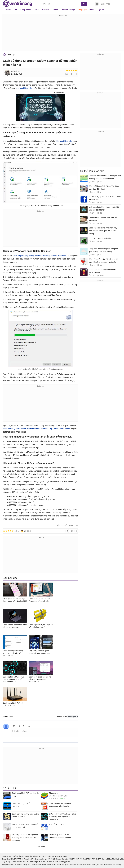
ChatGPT (46, 10)
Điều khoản (13, 856)
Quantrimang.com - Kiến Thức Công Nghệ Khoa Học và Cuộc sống (18, 4)
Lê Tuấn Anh (17, 74)
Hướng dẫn (28, 856)
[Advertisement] (63, 34)
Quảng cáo (51, 856)
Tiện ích (101, 10)
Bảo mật (21, 856)
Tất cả (8, 10)
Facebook (59, 856)
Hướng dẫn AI (25, 10)
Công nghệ (82, 10)
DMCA (65, 856)
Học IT (92, 10)
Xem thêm (41, 847)
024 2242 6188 (23, 862)
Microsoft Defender (24, 88)
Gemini (55, 10)
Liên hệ (43, 856)
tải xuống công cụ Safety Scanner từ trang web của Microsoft (39, 256)
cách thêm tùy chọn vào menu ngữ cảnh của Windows (37, 429)
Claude (37, 10)
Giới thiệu (5, 856)
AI (16, 10)
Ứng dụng (37, 856)
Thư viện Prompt (68, 10)
